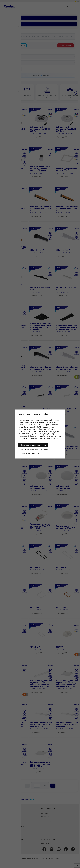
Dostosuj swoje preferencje (30, 453)
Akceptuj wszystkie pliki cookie (33, 445)
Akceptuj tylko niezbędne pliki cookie (34, 450)
